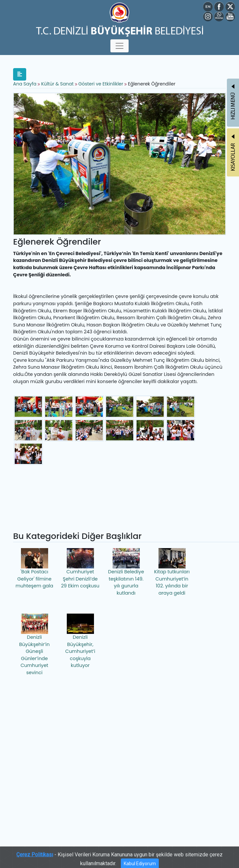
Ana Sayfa (25, 84)
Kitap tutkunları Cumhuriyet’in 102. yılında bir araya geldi (172, 572)
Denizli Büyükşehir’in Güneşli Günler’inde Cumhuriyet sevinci (34, 645)
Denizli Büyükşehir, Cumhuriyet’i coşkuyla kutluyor (80, 641)
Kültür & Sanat (58, 84)
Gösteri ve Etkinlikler (101, 84)
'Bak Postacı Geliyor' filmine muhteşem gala (34, 569)
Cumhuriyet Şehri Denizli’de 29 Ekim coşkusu (80, 569)
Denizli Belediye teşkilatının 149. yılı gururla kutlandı (126, 572)
